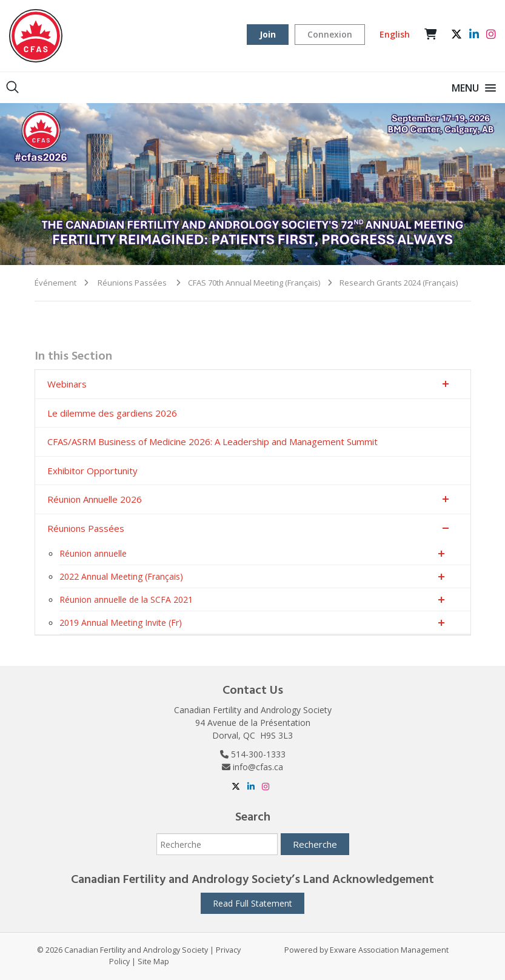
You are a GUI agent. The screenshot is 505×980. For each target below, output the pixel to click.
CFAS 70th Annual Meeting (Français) (254, 283)
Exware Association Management (389, 950)
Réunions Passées (132, 283)
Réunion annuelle (93, 553)
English (395, 34)
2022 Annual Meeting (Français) (121, 576)
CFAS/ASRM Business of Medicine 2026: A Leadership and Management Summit (212, 441)
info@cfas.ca (258, 767)
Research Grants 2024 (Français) (399, 283)
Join (268, 34)
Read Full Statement (252, 903)
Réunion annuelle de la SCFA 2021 (126, 599)
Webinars (67, 384)
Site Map (153, 962)
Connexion (330, 34)
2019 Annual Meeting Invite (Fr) (121, 623)
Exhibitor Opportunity (92, 471)
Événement (55, 283)
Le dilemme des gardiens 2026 (112, 413)
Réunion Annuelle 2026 (95, 499)
